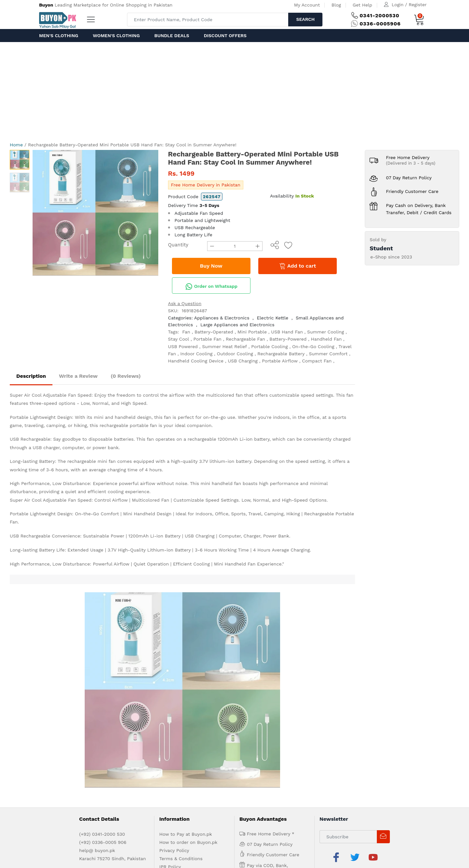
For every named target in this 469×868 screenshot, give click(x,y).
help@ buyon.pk (97, 655)
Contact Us (149, 702)
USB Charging (243, 361)
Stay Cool (179, 339)
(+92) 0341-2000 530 (102, 639)
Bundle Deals (172, 36)
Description (31, 376)
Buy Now (211, 266)
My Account (307, 5)
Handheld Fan (327, 339)
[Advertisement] (234, 91)
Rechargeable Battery (281, 354)
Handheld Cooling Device (196, 361)
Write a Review (78, 376)
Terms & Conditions (181, 663)
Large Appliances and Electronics (237, 325)
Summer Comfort (328, 354)
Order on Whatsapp (211, 287)
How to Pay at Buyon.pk (186, 639)
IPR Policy (170, 671)
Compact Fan (317, 361)
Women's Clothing (116, 36)
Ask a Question (185, 303)
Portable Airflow (280, 361)
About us (65, 702)
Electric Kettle (272, 318)
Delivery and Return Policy (188, 679)
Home (16, 145)
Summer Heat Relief (224, 346)
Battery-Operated (214, 332)
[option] (95, 213)
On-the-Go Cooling (313, 346)
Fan (186, 332)
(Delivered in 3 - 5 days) (411, 163)
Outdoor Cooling (235, 354)
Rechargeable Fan (245, 339)
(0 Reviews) (126, 376)
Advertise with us (95, 702)
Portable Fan (207, 339)
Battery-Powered (288, 339)
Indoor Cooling (197, 354)
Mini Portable (252, 332)
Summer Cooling (326, 332)
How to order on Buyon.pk (188, 647)
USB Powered (183, 346)
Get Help (362, 5)
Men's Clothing (59, 36)
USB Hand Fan (287, 332)
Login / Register (409, 5)
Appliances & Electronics (222, 318)
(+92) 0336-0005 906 (103, 647)
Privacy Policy (174, 655)
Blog (336, 5)
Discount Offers (225, 36)
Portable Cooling (269, 346)
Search (305, 19)
